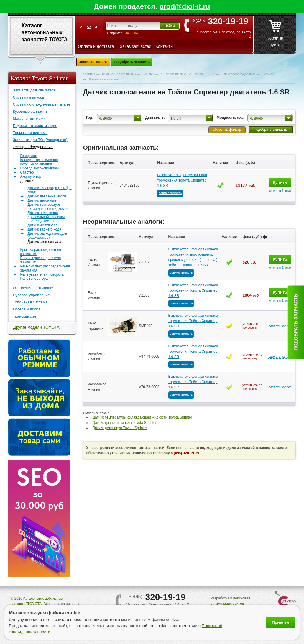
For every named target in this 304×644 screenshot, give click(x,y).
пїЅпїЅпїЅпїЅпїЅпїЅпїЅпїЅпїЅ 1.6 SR (188, 74)
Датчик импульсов (43, 225)
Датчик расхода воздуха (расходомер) (47, 236)
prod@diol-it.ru (185, 6)
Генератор (29, 156)
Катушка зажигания (36, 164)
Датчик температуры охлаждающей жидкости (48, 207)
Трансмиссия (25, 316)
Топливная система (30, 302)
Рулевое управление (32, 295)
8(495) (223, 21)
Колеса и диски (27, 309)
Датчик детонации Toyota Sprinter (120, 428)
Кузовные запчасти (30, 111)
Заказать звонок (93, 62)
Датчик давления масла (47, 196)
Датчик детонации (42, 200)
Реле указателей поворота (42, 274)
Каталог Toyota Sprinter (40, 79)
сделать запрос (280, 326)
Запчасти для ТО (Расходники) (40, 140)
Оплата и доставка (96, 46)
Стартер (27, 172)
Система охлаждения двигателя (41, 104)
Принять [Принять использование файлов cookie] (281, 622)
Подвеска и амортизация (35, 126)
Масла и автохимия (30, 118)
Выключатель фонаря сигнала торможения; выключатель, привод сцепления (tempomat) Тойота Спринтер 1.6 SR (193, 257)
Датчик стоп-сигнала (45, 242)
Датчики (27, 181)
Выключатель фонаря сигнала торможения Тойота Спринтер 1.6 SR (182, 180)
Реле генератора (34, 279)
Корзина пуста (275, 32)
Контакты (165, 46)
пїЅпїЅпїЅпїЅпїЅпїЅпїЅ (119, 74)
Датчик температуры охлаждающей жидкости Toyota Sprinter (142, 417)
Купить (280, 182)
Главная (89, 74)
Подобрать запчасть (132, 62)
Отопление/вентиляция (34, 288)
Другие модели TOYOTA (36, 327)
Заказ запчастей (136, 46)
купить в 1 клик (280, 191)
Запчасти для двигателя (34, 90)
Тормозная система (30, 133)
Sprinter (148, 74)
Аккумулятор (31, 176)
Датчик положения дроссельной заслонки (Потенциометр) (46, 217)
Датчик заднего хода (45, 229)
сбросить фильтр (227, 130)
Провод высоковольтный (41, 168)
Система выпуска (28, 97)
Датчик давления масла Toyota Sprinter (125, 423)
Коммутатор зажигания (39, 160)
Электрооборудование (33, 147)
